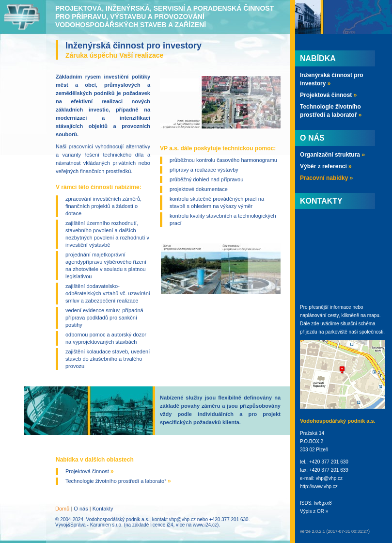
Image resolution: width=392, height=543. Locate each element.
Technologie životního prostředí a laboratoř (118, 481)
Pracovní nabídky (326, 178)
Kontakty (103, 509)
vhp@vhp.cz (182, 519)
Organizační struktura (332, 155)
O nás (81, 509)
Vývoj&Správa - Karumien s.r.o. (89, 525)
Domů (62, 509)
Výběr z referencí (326, 166)
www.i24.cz (205, 525)
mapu (373, 315)
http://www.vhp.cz (319, 487)
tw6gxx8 (323, 503)
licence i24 (162, 525)
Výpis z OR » (314, 511)
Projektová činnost (90, 471)
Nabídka (318, 58)
